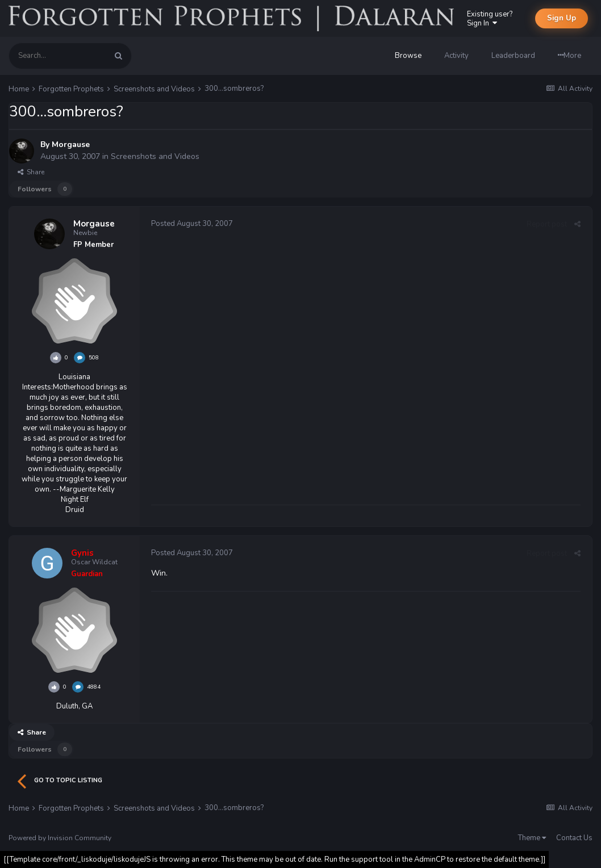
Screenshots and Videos (155, 156)
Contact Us (574, 838)
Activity (456, 56)
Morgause (71, 144)
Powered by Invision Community (60, 838)
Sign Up (562, 18)
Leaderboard (513, 56)
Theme (532, 838)
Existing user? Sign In (490, 19)
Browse (408, 56)
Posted (192, 224)
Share (31, 172)
